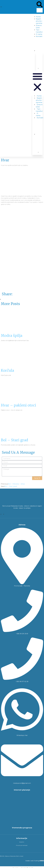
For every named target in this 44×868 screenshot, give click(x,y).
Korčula (7, 370)
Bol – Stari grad (14, 440)
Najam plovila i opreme (39, 21)
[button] (40, 5)
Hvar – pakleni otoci (18, 405)
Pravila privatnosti (22, 845)
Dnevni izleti (39, 106)
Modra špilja (12, 336)
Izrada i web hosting (35, 861)
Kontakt (39, 36)
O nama (39, 34)
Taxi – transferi (39, 110)
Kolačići (22, 842)
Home (38, 17)
